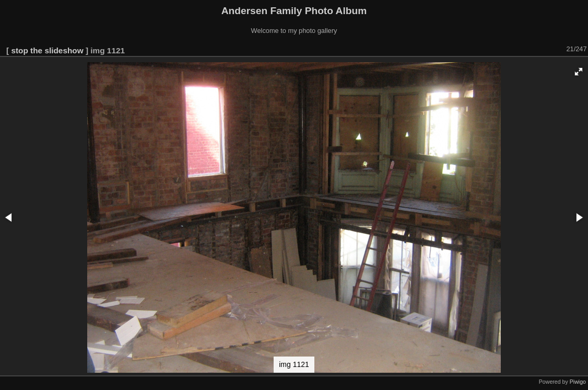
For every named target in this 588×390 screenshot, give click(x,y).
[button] (579, 72)
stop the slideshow (47, 50)
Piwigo (578, 382)
